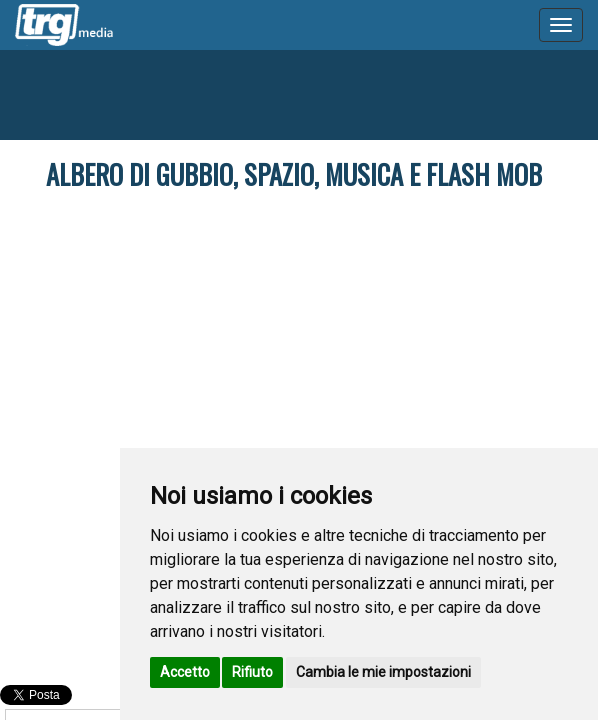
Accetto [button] (185, 672)
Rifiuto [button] (252, 672)
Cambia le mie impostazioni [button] (383, 672)
